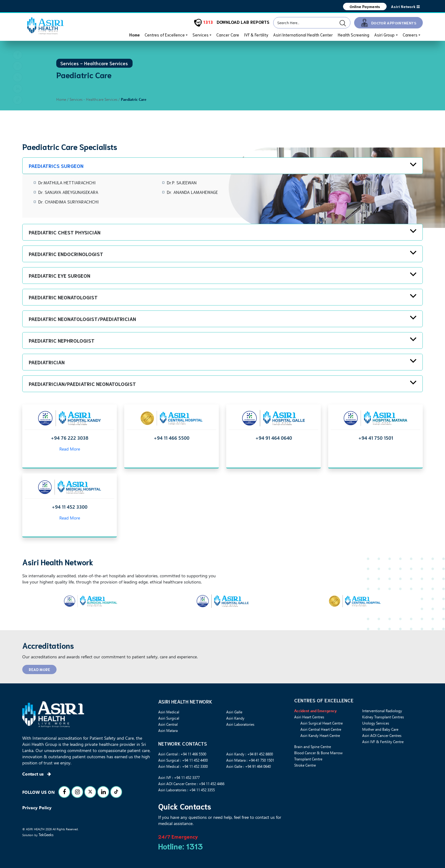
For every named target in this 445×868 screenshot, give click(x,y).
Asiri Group (384, 35)
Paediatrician (47, 362)
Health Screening (354, 35)
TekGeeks (46, 835)
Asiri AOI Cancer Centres (382, 763)
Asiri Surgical (169, 718)
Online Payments (365, 6)
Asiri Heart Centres (309, 744)
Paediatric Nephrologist (62, 340)
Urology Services (376, 750)
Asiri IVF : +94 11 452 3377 (179, 777)
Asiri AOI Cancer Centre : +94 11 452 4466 (191, 784)
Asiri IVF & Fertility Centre (383, 769)
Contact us (37, 774)
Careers (410, 35)
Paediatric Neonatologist (63, 297)
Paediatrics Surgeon (56, 166)
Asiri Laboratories (240, 724)
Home (134, 35)
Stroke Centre (305, 792)
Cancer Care (228, 35)
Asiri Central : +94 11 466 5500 (182, 754)
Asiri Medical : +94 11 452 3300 (183, 766)
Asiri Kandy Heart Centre (320, 763)
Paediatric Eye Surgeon (59, 275)
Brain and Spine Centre (313, 774)
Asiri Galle (234, 712)
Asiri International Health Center (303, 35)
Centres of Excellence (165, 35)
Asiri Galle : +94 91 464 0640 (248, 766)
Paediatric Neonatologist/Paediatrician (82, 319)
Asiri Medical (169, 712)
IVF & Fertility (256, 35)
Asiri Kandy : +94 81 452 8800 (250, 754)
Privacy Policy (37, 808)
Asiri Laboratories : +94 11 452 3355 (186, 790)
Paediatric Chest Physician (65, 232)
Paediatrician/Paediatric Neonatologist (82, 384)
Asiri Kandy (235, 718)
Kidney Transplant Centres (383, 744)
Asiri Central (168, 724)
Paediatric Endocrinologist (66, 254)
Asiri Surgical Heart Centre (322, 750)
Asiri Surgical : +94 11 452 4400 (183, 760)
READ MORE (39, 669)
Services (201, 35)
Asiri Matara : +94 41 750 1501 (250, 760)
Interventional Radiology (382, 738)
